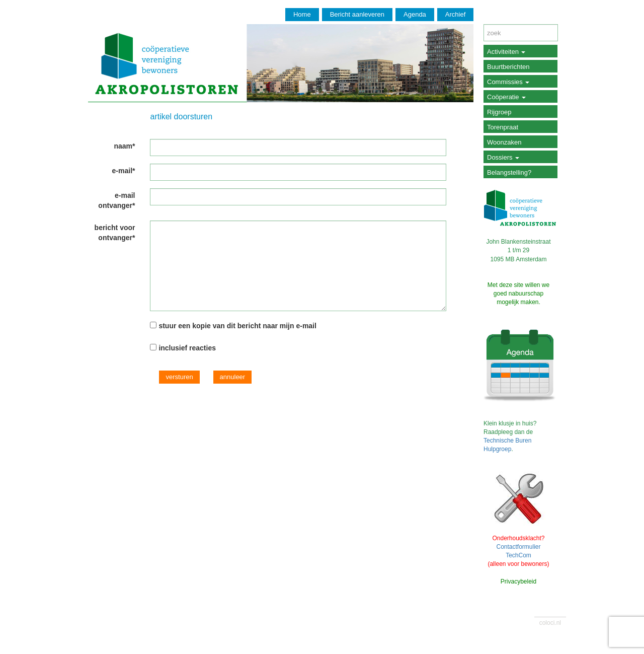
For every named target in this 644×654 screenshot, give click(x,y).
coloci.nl (550, 623)
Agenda (415, 14)
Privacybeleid (518, 582)
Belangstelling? (509, 172)
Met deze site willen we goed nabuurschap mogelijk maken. (518, 294)
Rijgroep (499, 112)
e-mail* (124, 171)
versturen (179, 377)
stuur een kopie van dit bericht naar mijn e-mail (237, 326)
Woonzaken (504, 142)
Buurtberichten (508, 67)
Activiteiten (506, 52)
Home (302, 14)
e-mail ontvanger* (116, 200)
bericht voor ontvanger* (115, 233)
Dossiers (503, 157)
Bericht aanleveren (357, 14)
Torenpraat (503, 127)
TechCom (518, 555)
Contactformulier (518, 547)
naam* (124, 146)
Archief (455, 14)
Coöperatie (506, 97)
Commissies (508, 82)
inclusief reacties (187, 348)
